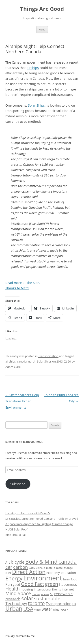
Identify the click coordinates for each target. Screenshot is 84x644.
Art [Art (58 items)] (8, 562)
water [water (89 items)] (47, 609)
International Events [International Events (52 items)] (47, 589)
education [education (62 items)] (68, 573)
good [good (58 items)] (16, 585)
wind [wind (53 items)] (56, 610)
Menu (42, 29)
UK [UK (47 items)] (74, 604)
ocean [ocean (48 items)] (45, 594)
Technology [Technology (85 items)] (16, 603)
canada (22, 361)
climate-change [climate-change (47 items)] (63, 568)
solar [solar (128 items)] (27, 598)
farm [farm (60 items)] (67, 579)
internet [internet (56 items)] (68, 589)
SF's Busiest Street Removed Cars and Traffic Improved (42, 519)
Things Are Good (42, 9)
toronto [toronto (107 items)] (36, 603)
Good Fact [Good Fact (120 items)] (33, 584)
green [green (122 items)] (52, 584)
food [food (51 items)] (74, 579)
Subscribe (18, 484)
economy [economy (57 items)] (53, 573)
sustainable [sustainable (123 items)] (47, 598)
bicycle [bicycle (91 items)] (18, 562)
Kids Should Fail (16, 535)
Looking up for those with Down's (28, 513)
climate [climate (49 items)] (48, 568)
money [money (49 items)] (36, 594)
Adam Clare (13, 367)
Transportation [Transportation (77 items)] (59, 604)
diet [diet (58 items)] (8, 573)
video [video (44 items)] (38, 610)
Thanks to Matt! (17, 288)
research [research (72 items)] (13, 599)
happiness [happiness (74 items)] (68, 584)
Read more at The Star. (23, 283)
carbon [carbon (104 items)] (20, 567)
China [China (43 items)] (39, 568)
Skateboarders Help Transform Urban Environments (22, 401)
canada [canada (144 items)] (68, 562)
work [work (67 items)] (64, 609)
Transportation (48, 356)
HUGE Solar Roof (16, 529)
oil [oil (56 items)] (52, 594)
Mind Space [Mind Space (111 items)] (18, 593)
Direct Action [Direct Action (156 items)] (29, 572)
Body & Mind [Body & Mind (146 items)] (41, 561)
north (32, 361)
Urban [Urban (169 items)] (14, 608)
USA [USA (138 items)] (28, 609)
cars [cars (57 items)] (32, 568)
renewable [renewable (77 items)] (64, 594)
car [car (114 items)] (9, 567)
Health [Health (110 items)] (13, 589)
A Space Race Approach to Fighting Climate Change (39, 524)
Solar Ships (36, 105)
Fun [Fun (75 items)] (9, 584)
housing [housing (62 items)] (27, 589)
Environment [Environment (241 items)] (43, 578)
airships (33, 68)
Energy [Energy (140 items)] (14, 578)
